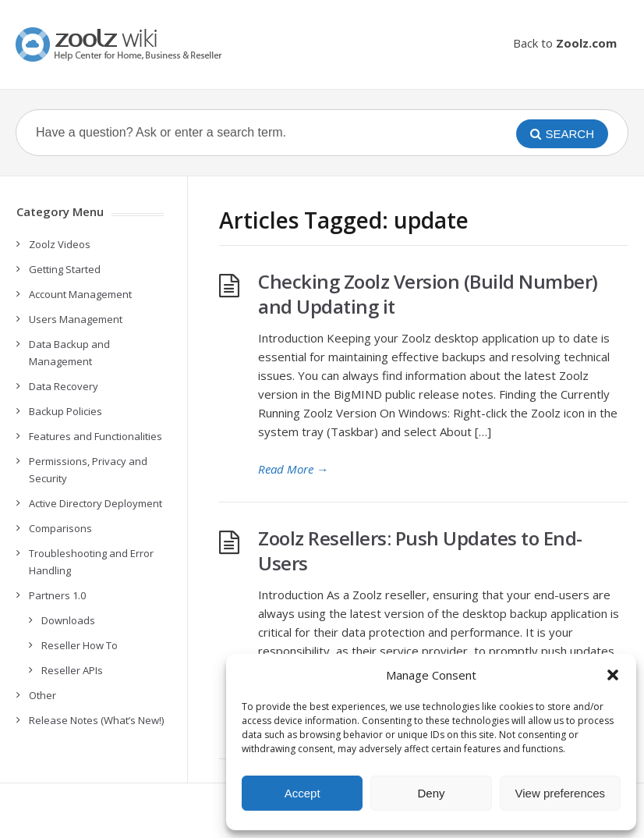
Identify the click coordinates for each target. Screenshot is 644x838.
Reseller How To (80, 645)
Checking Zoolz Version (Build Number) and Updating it (428, 294)
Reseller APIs (72, 670)
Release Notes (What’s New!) (96, 720)
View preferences (561, 793)
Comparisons (60, 528)
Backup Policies (65, 411)
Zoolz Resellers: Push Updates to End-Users (420, 550)
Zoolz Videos (60, 244)
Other (42, 695)
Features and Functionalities (96, 436)
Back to (565, 43)
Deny (431, 793)
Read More (293, 469)
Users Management (76, 319)
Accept (303, 793)
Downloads (68, 620)
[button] (613, 675)
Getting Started (65, 269)
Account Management (80, 294)
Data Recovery (64, 386)
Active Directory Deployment (96, 503)
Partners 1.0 (57, 595)
